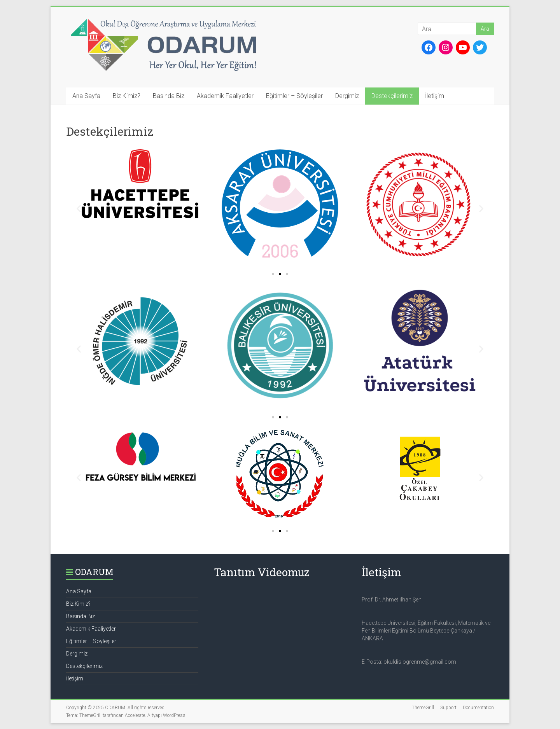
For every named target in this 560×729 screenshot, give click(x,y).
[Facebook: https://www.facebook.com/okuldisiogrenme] (429, 47)
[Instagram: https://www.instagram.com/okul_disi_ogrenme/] (446, 47)
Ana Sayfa (86, 96)
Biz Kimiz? (127, 96)
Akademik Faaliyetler (225, 96)
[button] (273, 274)
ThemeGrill (423, 708)
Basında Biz (169, 96)
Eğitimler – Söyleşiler (294, 96)
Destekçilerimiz (392, 96)
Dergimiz (347, 96)
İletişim (435, 96)
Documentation (478, 708)
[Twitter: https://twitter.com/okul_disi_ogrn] (480, 47)
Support (448, 708)
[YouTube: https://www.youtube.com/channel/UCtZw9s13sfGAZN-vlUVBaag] (463, 47)
